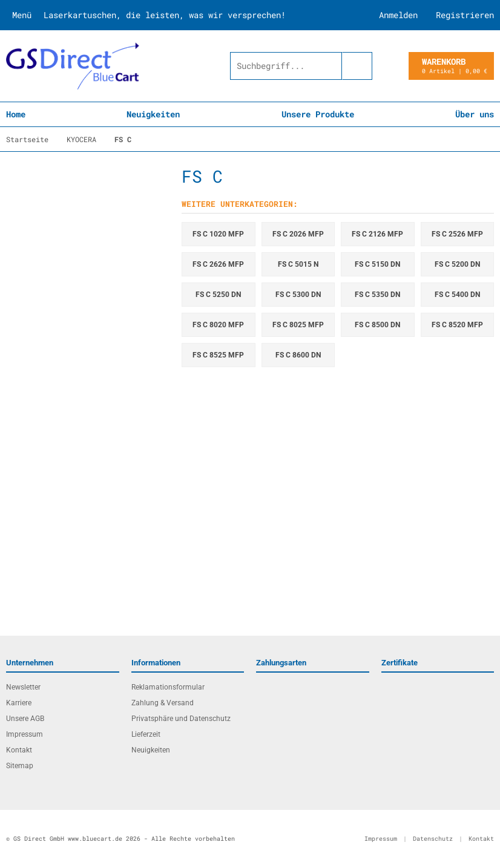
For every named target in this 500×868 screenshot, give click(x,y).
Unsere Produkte (318, 114)
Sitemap (20, 766)
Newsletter (23, 687)
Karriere (19, 703)
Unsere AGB (25, 719)
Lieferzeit (146, 734)
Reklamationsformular (168, 687)
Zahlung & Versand (163, 703)
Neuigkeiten (153, 114)
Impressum (25, 734)
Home (16, 114)
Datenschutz (433, 839)
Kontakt (19, 750)
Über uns (475, 114)
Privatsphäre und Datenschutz (181, 719)
